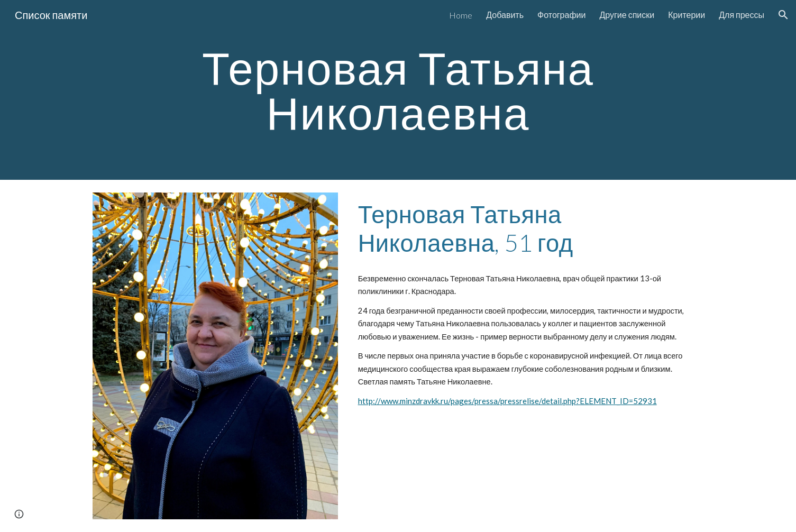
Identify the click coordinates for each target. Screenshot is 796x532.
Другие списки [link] (627, 15)
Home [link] (461, 15)
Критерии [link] (687, 15)
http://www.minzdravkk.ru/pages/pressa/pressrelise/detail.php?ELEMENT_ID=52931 (507, 401)
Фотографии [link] (561, 15)
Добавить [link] (505, 15)
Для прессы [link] (742, 15)
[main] (398, 90)
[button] (783, 15)
